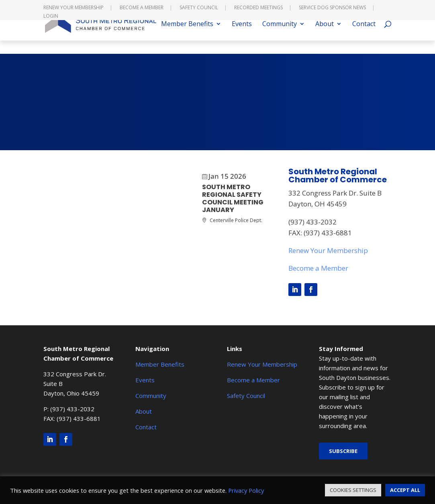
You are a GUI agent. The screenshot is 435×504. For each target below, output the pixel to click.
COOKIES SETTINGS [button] (353, 490)
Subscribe (343, 451)
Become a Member (142, 8)
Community (280, 38)
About (325, 38)
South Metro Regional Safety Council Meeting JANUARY (233, 199)
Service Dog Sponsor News (332, 8)
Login (51, 16)
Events (242, 38)
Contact (364, 38)
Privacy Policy (246, 490)
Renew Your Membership (74, 8)
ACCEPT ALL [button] (405, 490)
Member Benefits (187, 38)
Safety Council (199, 8)
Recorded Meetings (258, 8)
